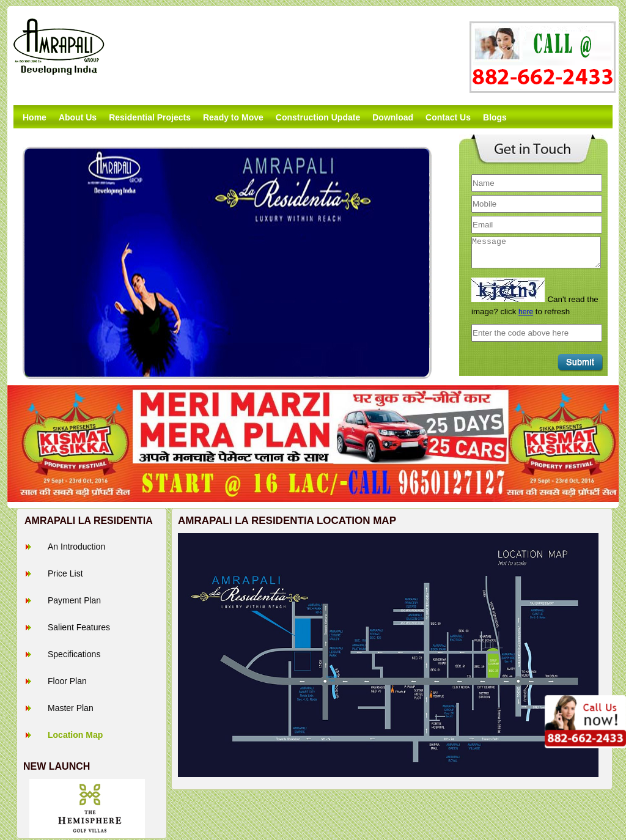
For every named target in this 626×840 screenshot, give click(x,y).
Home (35, 117)
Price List (65, 573)
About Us (78, 117)
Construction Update (318, 117)
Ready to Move (233, 117)
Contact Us (448, 117)
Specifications (74, 654)
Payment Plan (74, 600)
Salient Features (79, 627)
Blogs (495, 117)
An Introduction (76, 547)
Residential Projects (150, 117)
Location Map (75, 735)
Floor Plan (67, 681)
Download (393, 117)
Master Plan (71, 708)
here (526, 312)
